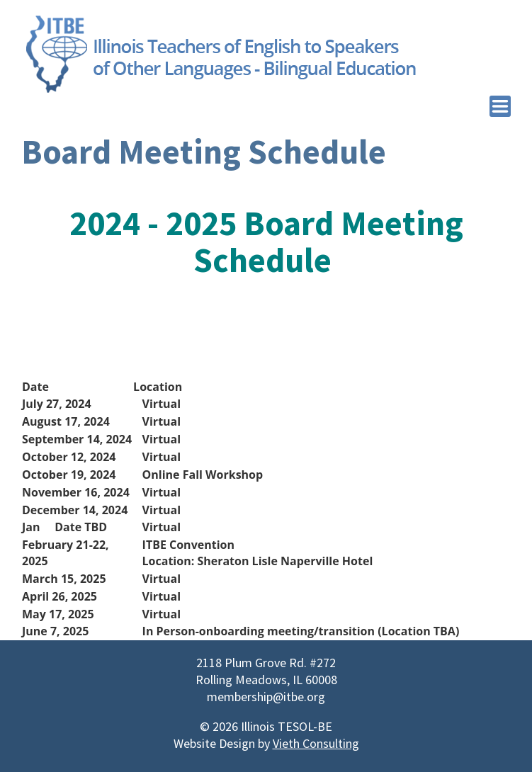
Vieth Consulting (316, 743)
